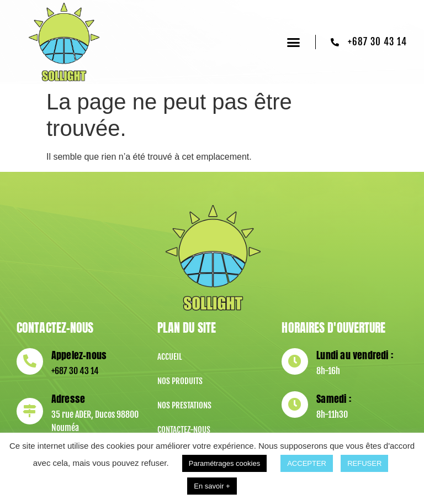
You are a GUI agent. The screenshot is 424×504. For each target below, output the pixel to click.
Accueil (170, 357)
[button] (294, 42)
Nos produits (180, 381)
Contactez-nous (184, 430)
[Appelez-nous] (29, 361)
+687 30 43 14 (74, 371)
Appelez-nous (78, 355)
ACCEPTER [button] (307, 463)
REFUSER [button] (364, 463)
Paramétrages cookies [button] (224, 463)
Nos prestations (184, 405)
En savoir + (212, 486)
